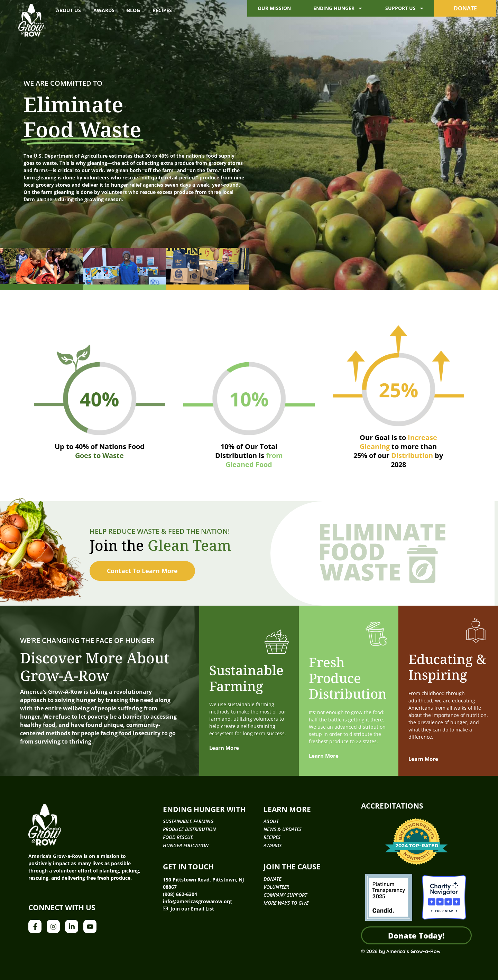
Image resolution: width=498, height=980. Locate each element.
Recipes (162, 10)
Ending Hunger (338, 8)
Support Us (405, 8)
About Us (68, 10)
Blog (133, 10)
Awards (104, 10)
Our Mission (274, 8)
